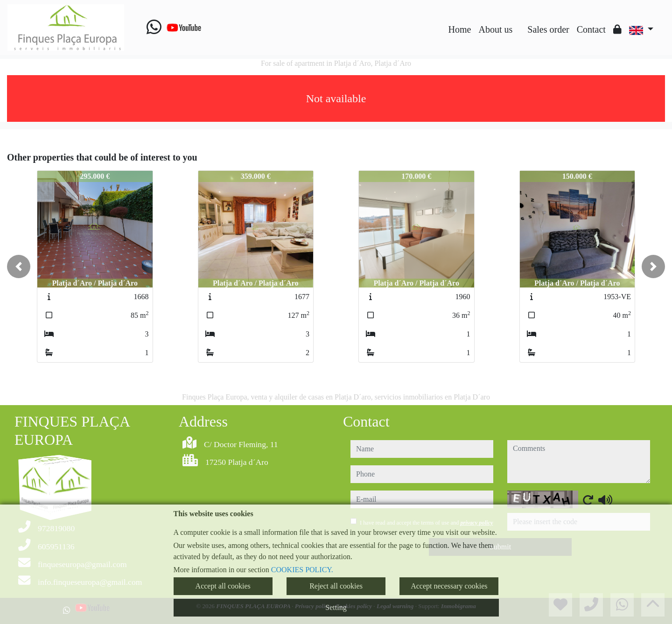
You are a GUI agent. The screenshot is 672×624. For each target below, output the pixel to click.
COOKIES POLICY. (302, 570)
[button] (19, 266)
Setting (336, 607)
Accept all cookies (223, 586)
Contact (591, 29)
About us (495, 29)
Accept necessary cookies (449, 586)
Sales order (548, 29)
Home (460, 29)
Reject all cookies (336, 586)
